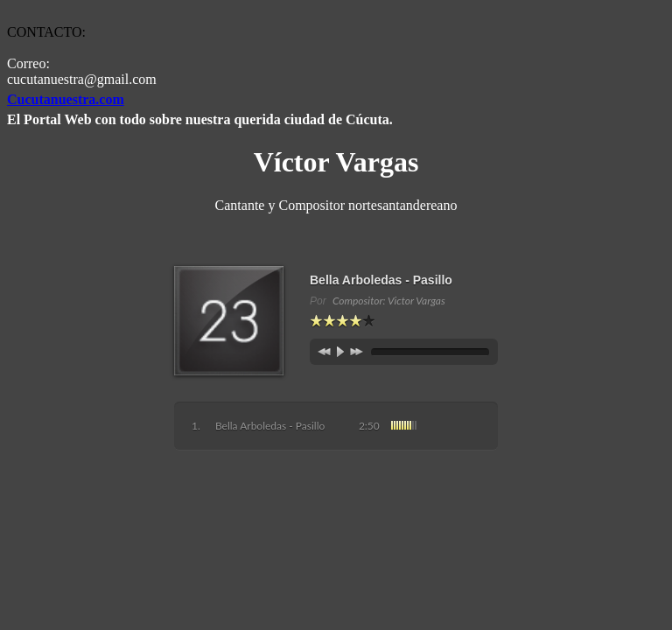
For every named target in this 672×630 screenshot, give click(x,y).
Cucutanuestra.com (66, 99)
